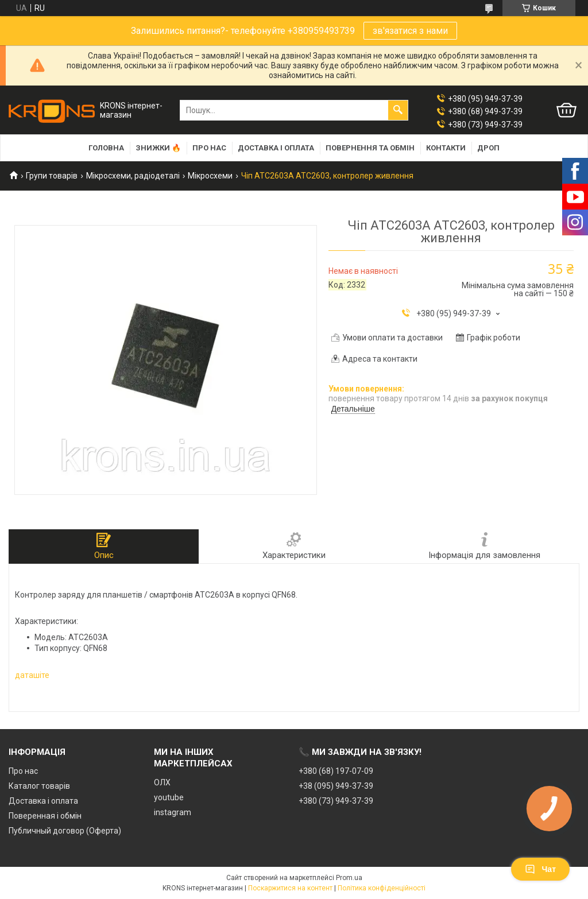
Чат (540, 869)
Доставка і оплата (276, 148)
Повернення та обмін (370, 148)
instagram (173, 812)
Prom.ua (349, 878)
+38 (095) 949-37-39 (336, 786)
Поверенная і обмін (45, 816)
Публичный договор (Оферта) (65, 831)
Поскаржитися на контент (290, 888)
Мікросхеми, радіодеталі (133, 176)
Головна (106, 148)
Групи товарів (52, 176)
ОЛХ (162, 782)
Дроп (488, 148)
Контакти (446, 148)
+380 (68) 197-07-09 (336, 771)
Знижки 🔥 (158, 148)
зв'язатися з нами (410, 31)
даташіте (32, 675)
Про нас (209, 148)
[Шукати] (398, 110)
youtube (169, 797)
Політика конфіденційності (382, 888)
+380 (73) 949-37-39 (336, 801)
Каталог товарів (39, 786)
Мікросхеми (210, 176)
